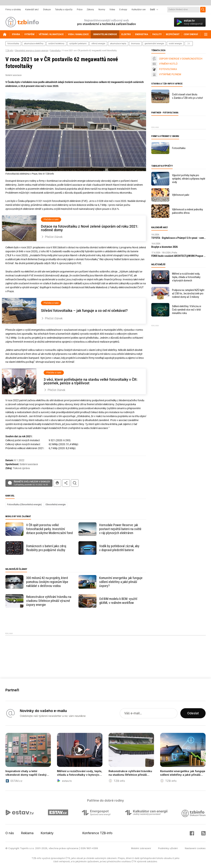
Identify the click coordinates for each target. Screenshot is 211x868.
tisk (57, 483)
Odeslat (193, 713)
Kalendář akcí (32, 10)
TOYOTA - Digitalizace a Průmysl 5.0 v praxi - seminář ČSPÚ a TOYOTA (179, 238)
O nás (10, 833)
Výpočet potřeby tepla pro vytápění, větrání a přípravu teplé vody (189, 179)
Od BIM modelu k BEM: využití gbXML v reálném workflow (118, 601)
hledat (75, 483)
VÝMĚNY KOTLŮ (168, 64)
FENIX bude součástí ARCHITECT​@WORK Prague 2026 (179, 256)
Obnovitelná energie (56, 504)
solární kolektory (56, 44)
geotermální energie (154, 44)
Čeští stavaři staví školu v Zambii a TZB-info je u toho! (187, 96)
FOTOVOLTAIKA (168, 69)
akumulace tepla (118, 44)
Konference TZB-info (97, 833)
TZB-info (9, 51)
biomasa (135, 44)
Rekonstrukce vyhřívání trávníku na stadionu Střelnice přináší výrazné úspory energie (49, 601)
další (189, 44)
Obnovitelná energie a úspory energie (31, 51)
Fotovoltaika (55, 51)
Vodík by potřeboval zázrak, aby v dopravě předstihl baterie (119, 548)
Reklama (27, 833)
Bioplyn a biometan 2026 (164, 247)
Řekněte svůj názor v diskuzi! (32, 483)
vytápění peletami (78, 44)
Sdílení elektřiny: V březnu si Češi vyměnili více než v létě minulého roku (187, 310)
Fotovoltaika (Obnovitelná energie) (24, 504)
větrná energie (98, 44)
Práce (80, 10)
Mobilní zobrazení (141, 848)
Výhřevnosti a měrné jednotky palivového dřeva (187, 211)
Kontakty (47, 833)
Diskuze (47, 10)
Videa (112, 10)
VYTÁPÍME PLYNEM (170, 74)
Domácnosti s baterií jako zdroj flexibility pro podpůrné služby (46, 548)
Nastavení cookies (195, 848)
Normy (102, 10)
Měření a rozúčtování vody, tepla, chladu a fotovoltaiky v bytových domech (186, 277)
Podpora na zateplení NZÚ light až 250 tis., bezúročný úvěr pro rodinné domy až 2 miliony (188, 293)
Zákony (90, 10)
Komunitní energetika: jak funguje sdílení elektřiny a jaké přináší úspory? (121, 582)
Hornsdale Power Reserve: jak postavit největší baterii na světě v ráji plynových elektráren (120, 529)
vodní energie (175, 44)
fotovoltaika (13, 44)
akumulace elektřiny (34, 44)
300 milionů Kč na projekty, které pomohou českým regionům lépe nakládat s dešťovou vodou (47, 582)
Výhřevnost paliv (181, 195)
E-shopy (123, 10)
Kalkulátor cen (139, 10)
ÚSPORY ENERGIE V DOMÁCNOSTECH (181, 59)
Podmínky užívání (168, 848)
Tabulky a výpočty (64, 10)
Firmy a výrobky (13, 10)
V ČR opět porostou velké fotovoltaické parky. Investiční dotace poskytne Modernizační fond (49, 529)
